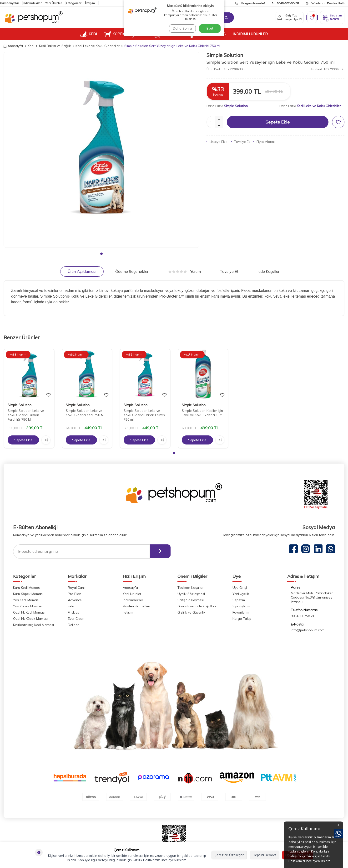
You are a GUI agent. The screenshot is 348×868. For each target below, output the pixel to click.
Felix (71, 606)
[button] (101, 254)
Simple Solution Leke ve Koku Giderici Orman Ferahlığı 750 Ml (26, 415)
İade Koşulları (269, 271)
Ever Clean (76, 619)
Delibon (74, 625)
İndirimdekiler (32, 3)
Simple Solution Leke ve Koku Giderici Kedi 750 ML (86, 413)
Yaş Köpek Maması (28, 606)
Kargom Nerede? (250, 3)
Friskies (73, 612)
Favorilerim (241, 612)
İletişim (90, 3)
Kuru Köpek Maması (28, 594)
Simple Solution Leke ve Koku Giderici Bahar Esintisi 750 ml (145, 415)
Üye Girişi (240, 588)
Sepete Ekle (278, 122)
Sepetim (239, 600)
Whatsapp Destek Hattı (325, 3)
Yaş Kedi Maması (26, 600)
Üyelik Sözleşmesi (191, 594)
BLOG (221, 34)
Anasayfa (13, 46)
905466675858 (302, 616)
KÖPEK (114, 34)
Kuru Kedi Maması (27, 588)
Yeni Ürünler (53, 3)
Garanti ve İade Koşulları (197, 606)
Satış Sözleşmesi (191, 600)
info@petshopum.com (308, 630)
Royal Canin (77, 588)
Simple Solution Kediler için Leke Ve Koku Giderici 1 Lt (202, 413)
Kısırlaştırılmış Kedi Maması (33, 625)
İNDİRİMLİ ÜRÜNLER (250, 34)
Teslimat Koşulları (191, 588)
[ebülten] (159, 552)
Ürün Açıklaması (82, 271)
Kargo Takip (242, 619)
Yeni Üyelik (241, 594)
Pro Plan (75, 594)
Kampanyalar (9, 3)
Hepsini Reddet (265, 855)
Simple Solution (225, 55)
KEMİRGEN (168, 34)
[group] (101, 150)
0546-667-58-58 (285, 3)
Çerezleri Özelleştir (229, 855)
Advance (75, 600)
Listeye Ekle (217, 142)
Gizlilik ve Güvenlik (191, 612)
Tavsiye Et (240, 142)
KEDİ (89, 34)
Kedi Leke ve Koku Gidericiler (98, 46)
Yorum (185, 271)
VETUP (198, 34)
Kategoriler (73, 3)
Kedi (31, 46)
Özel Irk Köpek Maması (31, 619)
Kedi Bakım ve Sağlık (55, 46)
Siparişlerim (241, 606)
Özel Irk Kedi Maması (29, 612)
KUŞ (139, 34)
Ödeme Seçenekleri (132, 271)
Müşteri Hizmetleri (136, 606)
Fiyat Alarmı (264, 142)
